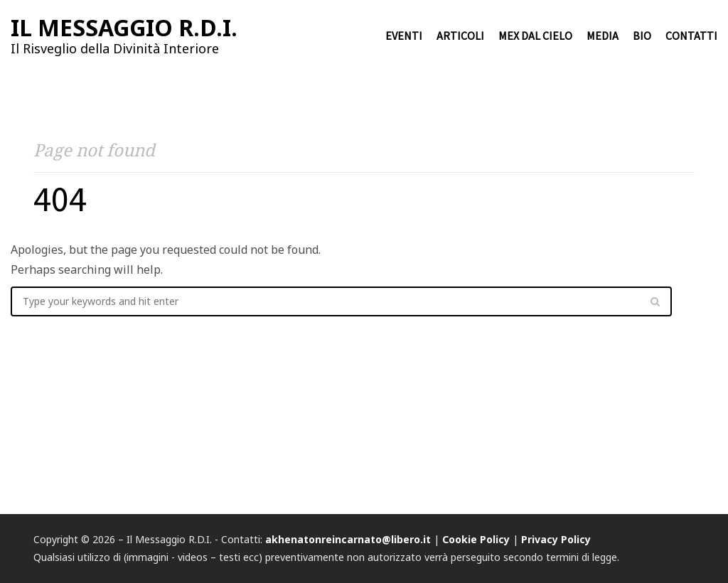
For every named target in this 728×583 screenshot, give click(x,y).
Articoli (460, 36)
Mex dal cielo (535, 36)
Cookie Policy (476, 539)
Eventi (404, 36)
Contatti (691, 36)
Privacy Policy (556, 539)
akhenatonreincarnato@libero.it (348, 539)
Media (603, 36)
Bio (642, 36)
